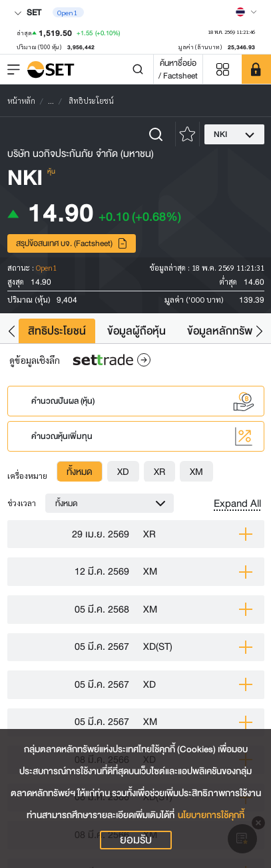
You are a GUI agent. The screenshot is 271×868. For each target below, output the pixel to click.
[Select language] (246, 12)
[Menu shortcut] (222, 70)
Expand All (237, 504)
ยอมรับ (136, 840)
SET (28, 12)
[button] (12, 331)
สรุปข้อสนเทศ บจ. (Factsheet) (72, 243)
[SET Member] (256, 69)
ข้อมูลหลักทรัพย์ (223, 331)
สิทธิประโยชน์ (57, 331)
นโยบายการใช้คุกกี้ (211, 815)
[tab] (80, 472)
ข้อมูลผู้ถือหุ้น (136, 331)
